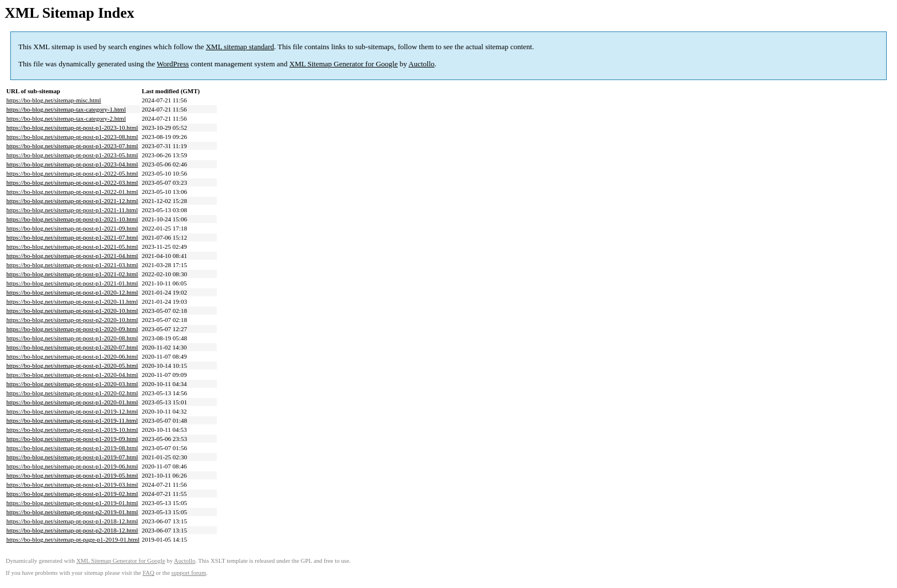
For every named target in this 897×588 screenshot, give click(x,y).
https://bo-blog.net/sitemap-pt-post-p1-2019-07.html (72, 457)
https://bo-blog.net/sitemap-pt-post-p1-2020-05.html (72, 365)
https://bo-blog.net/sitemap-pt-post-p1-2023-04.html (72, 164)
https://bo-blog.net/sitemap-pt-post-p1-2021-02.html (72, 274)
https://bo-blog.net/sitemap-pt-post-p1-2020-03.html (72, 384)
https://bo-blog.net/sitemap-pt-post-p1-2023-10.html (72, 128)
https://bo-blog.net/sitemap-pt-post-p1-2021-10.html (72, 219)
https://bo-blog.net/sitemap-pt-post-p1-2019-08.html (72, 448)
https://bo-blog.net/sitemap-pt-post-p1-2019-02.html (72, 494)
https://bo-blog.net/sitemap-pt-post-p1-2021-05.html (72, 247)
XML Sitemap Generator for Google (344, 64)
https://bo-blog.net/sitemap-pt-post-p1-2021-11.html (72, 210)
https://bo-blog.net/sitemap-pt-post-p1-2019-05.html (72, 475)
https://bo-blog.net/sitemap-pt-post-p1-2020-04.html (72, 375)
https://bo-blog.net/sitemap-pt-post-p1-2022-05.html (72, 173)
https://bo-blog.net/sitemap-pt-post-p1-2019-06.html (72, 466)
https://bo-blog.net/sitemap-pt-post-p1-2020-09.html (72, 329)
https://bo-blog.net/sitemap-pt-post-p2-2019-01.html (72, 512)
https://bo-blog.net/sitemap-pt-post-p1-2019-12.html (72, 411)
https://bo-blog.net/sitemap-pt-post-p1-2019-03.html (72, 484)
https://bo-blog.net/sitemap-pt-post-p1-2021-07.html (72, 237)
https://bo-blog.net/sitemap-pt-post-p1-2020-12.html (72, 292)
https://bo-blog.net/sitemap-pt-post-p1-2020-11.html (72, 301)
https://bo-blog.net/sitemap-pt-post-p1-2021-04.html (72, 256)
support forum (189, 573)
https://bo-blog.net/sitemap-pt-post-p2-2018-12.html (72, 530)
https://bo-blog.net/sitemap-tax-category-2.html (66, 118)
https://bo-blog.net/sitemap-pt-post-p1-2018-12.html (72, 521)
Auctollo (422, 64)
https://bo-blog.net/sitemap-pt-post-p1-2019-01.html (72, 503)
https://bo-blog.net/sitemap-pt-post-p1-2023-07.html (72, 146)
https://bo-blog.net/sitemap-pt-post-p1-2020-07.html (72, 347)
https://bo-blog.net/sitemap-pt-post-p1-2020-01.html (72, 402)
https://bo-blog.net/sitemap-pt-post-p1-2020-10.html (72, 311)
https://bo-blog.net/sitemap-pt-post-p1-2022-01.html (72, 192)
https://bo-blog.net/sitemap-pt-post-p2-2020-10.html (72, 320)
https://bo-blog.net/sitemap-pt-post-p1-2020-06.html (72, 356)
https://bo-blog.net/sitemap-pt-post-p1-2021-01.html (72, 283)
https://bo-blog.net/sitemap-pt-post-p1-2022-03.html (72, 182)
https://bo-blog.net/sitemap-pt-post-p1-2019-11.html (72, 420)
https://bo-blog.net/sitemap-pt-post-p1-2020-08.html (72, 338)
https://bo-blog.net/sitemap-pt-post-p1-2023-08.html (72, 137)
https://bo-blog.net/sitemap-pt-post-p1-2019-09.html (72, 439)
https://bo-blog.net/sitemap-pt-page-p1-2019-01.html (73, 539)
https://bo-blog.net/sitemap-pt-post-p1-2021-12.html (72, 201)
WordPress (173, 64)
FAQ (148, 573)
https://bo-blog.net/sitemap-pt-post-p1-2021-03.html (72, 265)
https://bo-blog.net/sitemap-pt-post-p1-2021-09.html (72, 228)
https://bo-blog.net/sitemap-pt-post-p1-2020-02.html (72, 393)
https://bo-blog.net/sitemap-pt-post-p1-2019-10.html (72, 430)
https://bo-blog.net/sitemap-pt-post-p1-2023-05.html (72, 155)
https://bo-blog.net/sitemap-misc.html (54, 100)
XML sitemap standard (240, 47)
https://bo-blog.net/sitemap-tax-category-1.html (66, 109)
